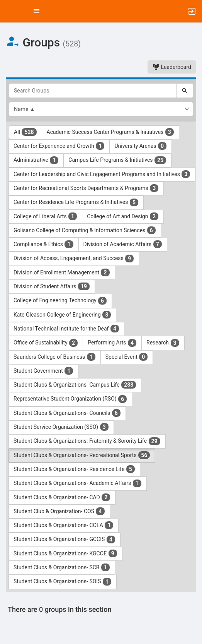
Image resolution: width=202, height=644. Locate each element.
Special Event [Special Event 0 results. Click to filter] (127, 357)
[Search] (185, 91)
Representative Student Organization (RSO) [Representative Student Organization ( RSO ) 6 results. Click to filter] (70, 399)
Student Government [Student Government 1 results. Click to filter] (43, 371)
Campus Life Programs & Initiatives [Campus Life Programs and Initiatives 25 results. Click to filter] (117, 160)
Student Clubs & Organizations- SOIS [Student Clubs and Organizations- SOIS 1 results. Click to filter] (63, 582)
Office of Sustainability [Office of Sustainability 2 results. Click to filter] (46, 343)
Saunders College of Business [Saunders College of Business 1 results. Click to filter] (55, 357)
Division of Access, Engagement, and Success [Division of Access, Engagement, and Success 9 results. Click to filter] (74, 259)
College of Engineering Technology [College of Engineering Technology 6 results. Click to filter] (60, 301)
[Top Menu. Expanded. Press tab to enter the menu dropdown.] (37, 11)
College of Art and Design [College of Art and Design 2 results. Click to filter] (123, 216)
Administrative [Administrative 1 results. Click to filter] (36, 160)
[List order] (101, 109)
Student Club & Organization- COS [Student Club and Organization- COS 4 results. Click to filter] (59, 511)
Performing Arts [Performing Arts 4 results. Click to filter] (112, 343)
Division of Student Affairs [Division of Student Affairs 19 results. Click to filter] (52, 286)
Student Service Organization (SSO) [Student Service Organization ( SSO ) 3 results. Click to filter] (61, 427)
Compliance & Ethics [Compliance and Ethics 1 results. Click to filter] (44, 244)
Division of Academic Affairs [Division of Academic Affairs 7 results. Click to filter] (123, 244)
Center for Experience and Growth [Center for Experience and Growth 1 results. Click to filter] (59, 146)
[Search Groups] (93, 91)
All (25, 132)
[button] (10, 11)
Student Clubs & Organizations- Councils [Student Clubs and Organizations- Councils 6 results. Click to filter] (67, 413)
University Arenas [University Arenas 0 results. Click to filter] (141, 146)
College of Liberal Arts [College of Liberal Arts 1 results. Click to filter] (45, 216)
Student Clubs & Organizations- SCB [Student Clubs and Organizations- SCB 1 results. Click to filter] (62, 567)
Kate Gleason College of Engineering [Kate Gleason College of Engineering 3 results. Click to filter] (62, 315)
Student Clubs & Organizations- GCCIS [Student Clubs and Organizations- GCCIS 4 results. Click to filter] (65, 540)
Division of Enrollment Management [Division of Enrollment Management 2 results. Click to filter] (62, 272)
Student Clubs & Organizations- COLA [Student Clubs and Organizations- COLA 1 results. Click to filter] (64, 525)
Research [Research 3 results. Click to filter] (163, 343)
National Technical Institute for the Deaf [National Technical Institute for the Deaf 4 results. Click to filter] (66, 329)
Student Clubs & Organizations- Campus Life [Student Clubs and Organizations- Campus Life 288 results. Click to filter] (75, 385)
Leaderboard (172, 67)
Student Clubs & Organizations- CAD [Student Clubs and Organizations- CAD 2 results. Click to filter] (62, 497)
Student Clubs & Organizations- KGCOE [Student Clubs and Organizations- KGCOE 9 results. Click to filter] (65, 553)
